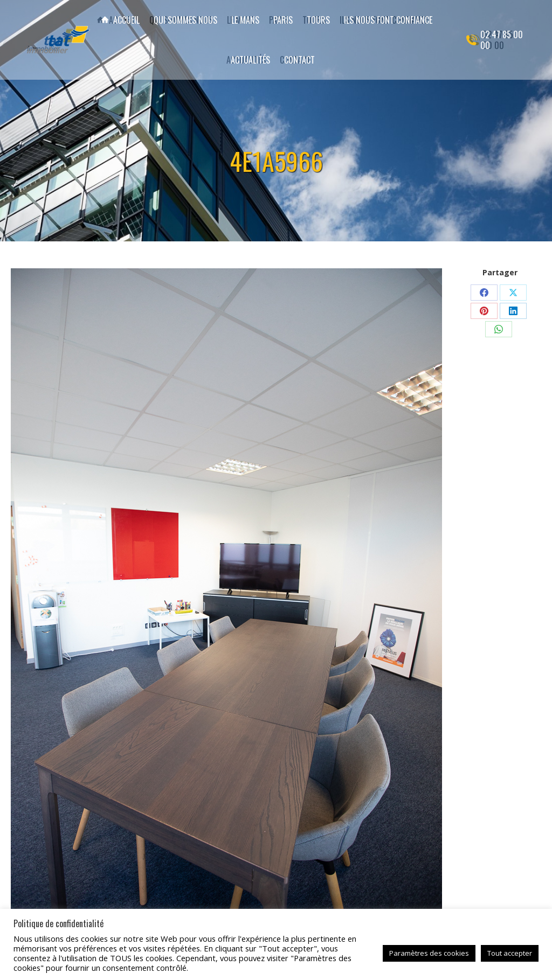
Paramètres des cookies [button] (429, 953)
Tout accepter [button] (510, 953)
